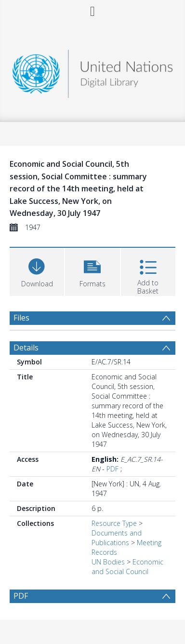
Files (21, 318)
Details (26, 348)
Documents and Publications (117, 538)
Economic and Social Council (127, 567)
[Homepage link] (92, 71)
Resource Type (114, 523)
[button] (92, 271)
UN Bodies (108, 562)
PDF (112, 469)
